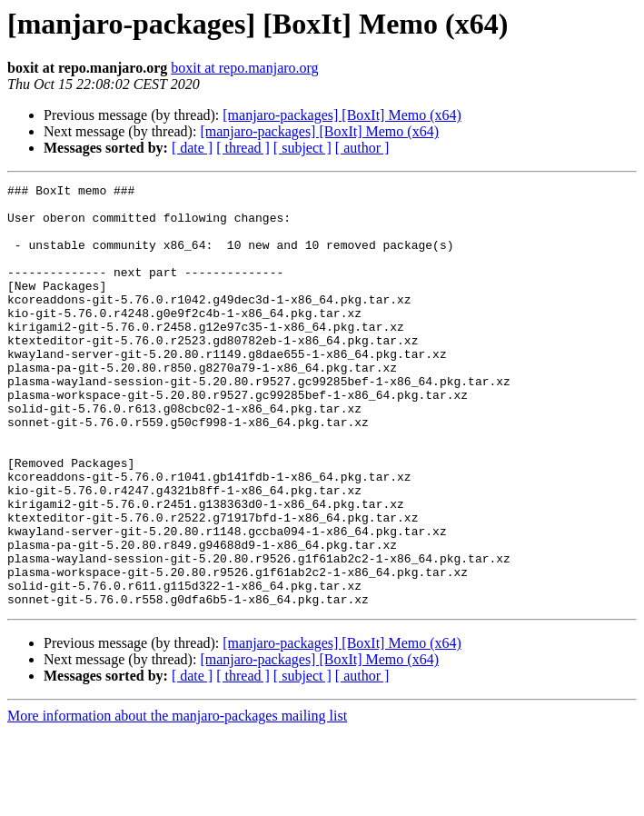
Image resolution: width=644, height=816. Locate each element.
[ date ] (192, 148)
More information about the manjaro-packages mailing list (177, 800)
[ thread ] (243, 148)
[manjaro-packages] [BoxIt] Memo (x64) (342, 115)
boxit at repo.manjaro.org (244, 68)
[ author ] (362, 148)
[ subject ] (302, 148)
